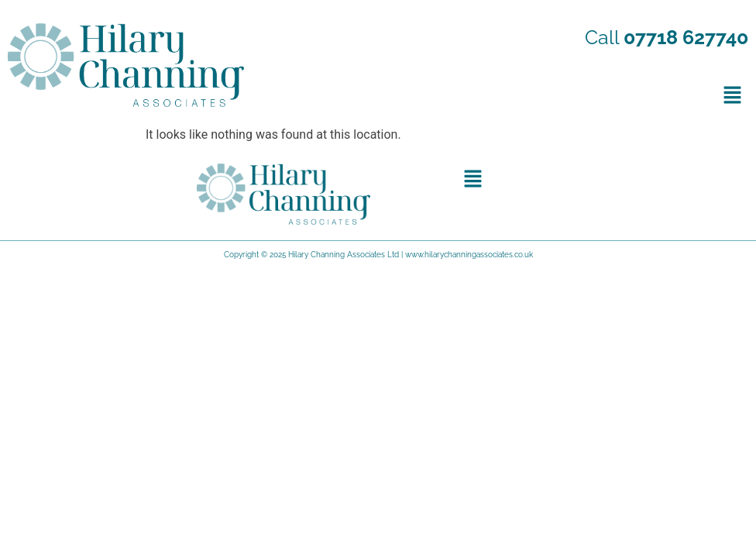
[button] (733, 95)
